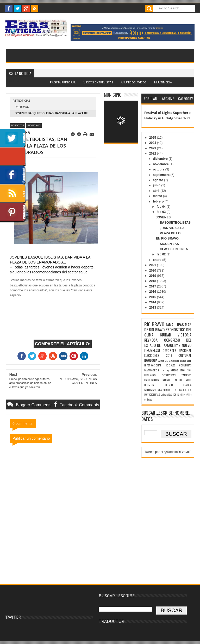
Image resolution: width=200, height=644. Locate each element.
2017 (153, 286)
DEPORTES (18, 125)
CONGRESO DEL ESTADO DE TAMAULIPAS (168, 343)
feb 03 (162, 212)
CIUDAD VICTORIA (176, 335)
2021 (153, 265)
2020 (153, 271)
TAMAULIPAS (175, 325)
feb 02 (162, 254)
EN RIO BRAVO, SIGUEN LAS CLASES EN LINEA (172, 244)
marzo (158, 196)
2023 (153, 148)
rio (162, 370)
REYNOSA (151, 340)
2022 (153, 154)
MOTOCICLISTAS (152, 395)
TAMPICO (186, 375)
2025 (153, 138)
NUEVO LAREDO (172, 380)
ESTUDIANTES (151, 380)
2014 (153, 302)
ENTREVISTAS (169, 375)
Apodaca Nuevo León (181, 360)
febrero (159, 201)
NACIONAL (185, 350)
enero (158, 260)
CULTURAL (185, 355)
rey (167, 370)
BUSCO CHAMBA (178, 385)
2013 (153, 308)
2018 (153, 281)
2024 (153, 143)
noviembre (161, 164)
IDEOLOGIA (151, 360)
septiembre (162, 175)
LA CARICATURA (183, 390)
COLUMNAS (185, 365)
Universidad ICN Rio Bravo (173, 395)
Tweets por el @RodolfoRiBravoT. (168, 452)
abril (157, 191)
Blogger (112, 85)
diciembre (161, 159)
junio (157, 185)
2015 (153, 297)
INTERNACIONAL (153, 365)
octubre (159, 169)
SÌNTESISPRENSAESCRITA (157, 390)
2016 (153, 292)
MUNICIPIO (113, 95)
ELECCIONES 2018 (158, 355)
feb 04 (162, 207)
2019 (153, 276)
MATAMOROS (152, 370)
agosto (158, 180)
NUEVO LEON (178, 370)
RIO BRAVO (22, 107)
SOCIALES (170, 365)
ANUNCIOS (164, 360)
